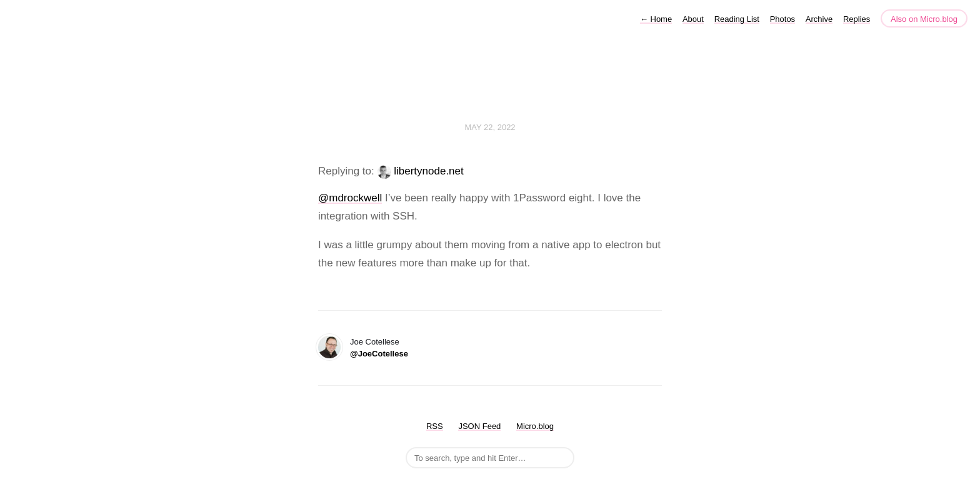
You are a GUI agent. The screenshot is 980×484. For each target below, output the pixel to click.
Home (656, 19)
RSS (435, 426)
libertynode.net (429, 171)
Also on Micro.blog (924, 19)
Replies (857, 19)
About (693, 19)
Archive (819, 19)
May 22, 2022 (490, 127)
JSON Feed (479, 426)
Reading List (737, 19)
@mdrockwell (350, 198)
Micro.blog (535, 426)
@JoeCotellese (379, 354)
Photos (782, 19)
